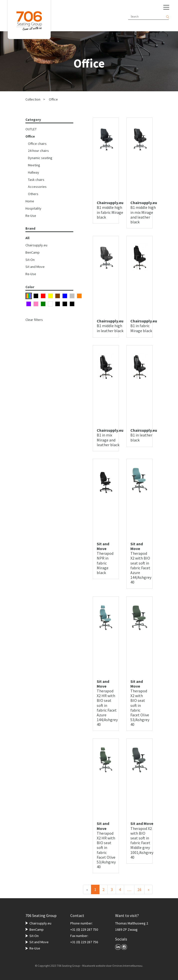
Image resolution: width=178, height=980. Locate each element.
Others (33, 194)
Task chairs (36, 180)
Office (53, 99)
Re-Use (31, 216)
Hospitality (33, 208)
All (27, 238)
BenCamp (33, 252)
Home (30, 201)
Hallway (34, 172)
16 (139, 889)
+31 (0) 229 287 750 (84, 929)
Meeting (34, 165)
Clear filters (34, 320)
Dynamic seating (40, 158)
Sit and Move (35, 267)
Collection (33, 99)
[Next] (148, 889)
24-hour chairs (38, 151)
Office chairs (37, 144)
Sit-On (30, 260)
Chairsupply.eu (36, 245)
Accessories (37, 187)
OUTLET (31, 129)
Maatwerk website (94, 966)
